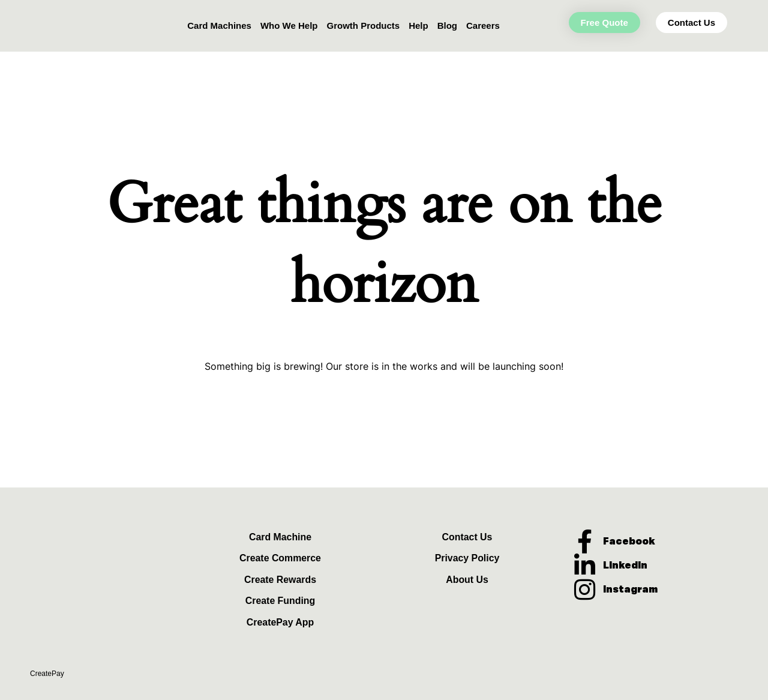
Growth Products (363, 26)
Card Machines (219, 26)
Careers (483, 26)
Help (418, 26)
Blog (447, 26)
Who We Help (289, 26)
